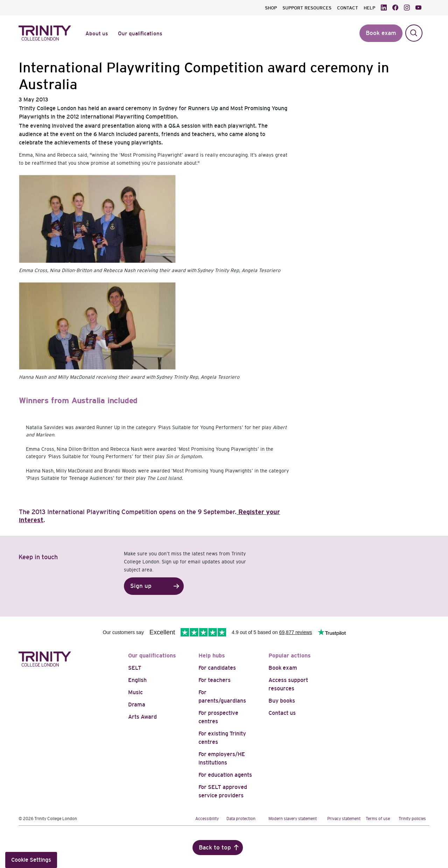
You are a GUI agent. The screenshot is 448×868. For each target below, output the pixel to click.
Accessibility (207, 819)
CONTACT (348, 8)
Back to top (215, 848)
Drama (137, 705)
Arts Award (142, 717)
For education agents (225, 775)
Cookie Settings (31, 860)
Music (135, 692)
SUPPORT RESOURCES (307, 8)
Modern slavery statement (293, 819)
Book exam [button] (381, 33)
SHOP (271, 8)
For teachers (215, 680)
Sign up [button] (141, 586)
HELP (369, 8)
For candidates (217, 668)
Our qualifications (152, 656)
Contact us (282, 713)
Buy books (282, 701)
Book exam (283, 668)
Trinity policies (412, 819)
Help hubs (212, 656)
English (137, 680)
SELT (135, 668)
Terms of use (378, 819)
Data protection (241, 819)
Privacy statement (344, 819)
